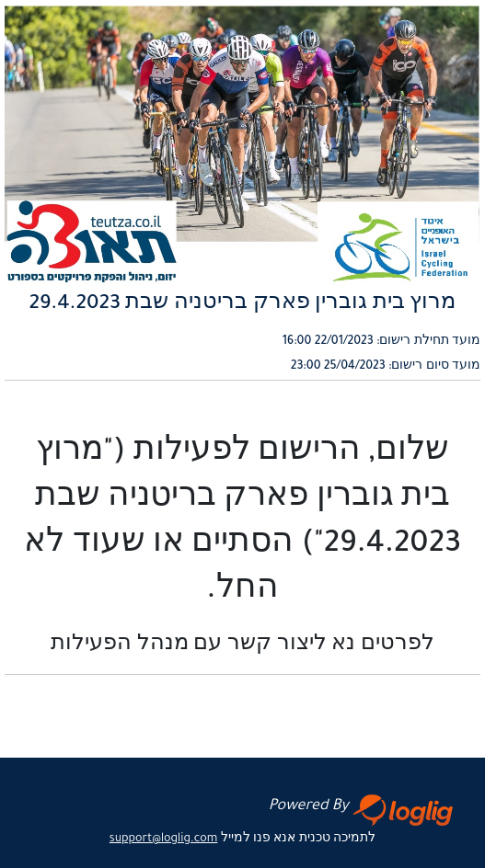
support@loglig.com (163, 839)
